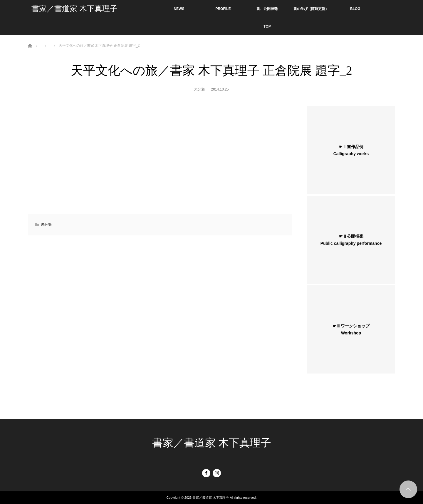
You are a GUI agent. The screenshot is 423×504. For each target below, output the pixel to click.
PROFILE (223, 9)
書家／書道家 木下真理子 (74, 9)
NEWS (179, 9)
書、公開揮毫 (267, 9)
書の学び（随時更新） (311, 9)
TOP (267, 26)
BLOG (355, 9)
